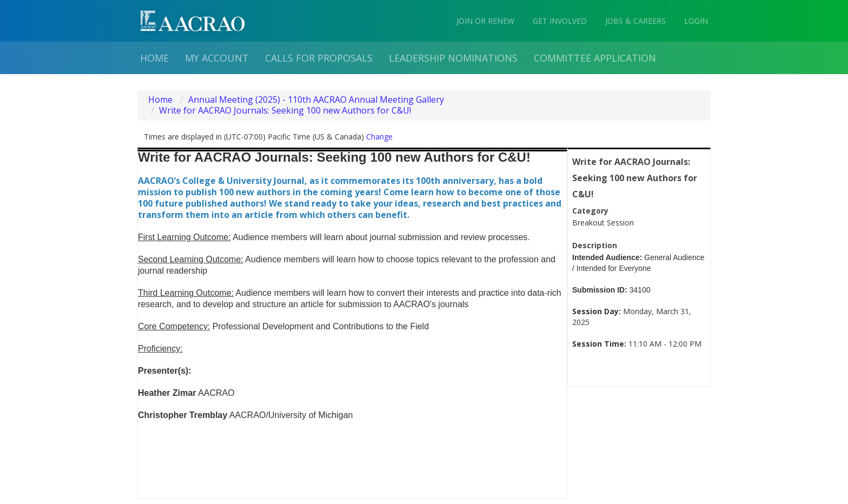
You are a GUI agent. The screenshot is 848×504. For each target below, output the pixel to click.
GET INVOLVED (560, 21)
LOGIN (696, 21)
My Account (217, 58)
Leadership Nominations (453, 58)
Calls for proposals (319, 58)
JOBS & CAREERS (635, 21)
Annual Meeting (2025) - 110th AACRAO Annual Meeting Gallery (316, 100)
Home (154, 58)
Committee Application (595, 58)
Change (379, 137)
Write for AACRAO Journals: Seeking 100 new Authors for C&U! (285, 110)
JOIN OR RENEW (485, 21)
